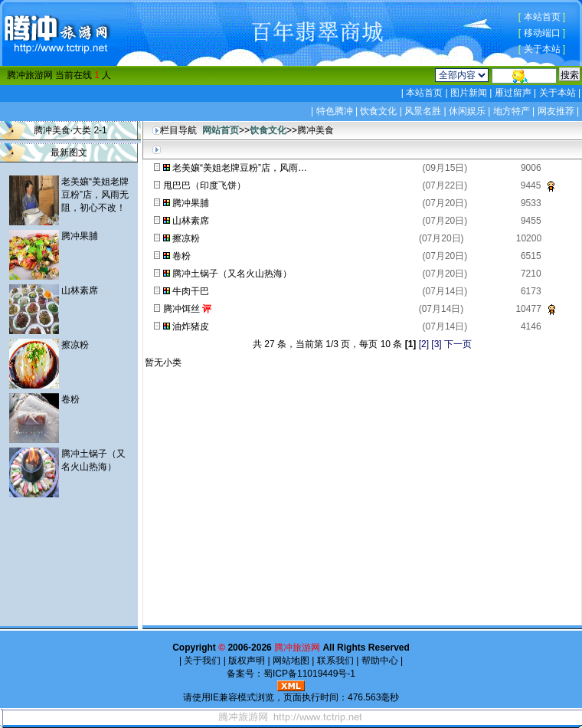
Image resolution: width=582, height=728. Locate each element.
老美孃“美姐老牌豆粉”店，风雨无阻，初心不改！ (95, 195)
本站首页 (542, 17)
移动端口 (542, 33)
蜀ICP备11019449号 (305, 674)
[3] (436, 344)
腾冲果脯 (80, 236)
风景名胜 (423, 111)
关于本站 (542, 49)
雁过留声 (513, 93)
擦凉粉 (75, 345)
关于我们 (203, 661)
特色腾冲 (335, 111)
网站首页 (221, 130)
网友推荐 (556, 111)
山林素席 (80, 290)
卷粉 (70, 399)
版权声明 (247, 661)
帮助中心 (379, 661)
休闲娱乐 (467, 111)
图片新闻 (469, 93)
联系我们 (335, 661)
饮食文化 (378, 111)
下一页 (458, 344)
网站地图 (291, 661)
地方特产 (512, 111)
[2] (424, 344)
